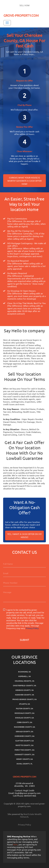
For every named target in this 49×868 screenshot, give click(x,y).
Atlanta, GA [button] (24, 704)
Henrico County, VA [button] (25, 690)
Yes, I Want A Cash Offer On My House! (24, 535)
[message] (24, 595)
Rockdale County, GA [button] (25, 713)
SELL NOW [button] (25, 5)
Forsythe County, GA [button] (24, 750)
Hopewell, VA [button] (24, 676)
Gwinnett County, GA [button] (24, 754)
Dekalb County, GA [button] (25, 731)
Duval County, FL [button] (24, 764)
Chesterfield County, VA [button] (24, 685)
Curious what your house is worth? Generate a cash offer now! (25, 181)
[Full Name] (24, 564)
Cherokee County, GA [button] (25, 736)
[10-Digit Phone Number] (24, 583)
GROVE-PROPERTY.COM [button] (21, 15)
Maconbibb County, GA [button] (25, 727)
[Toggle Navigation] (7, 23)
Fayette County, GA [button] (24, 745)
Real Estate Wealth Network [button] (31, 815)
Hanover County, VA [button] (25, 695)
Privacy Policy (32, 628)
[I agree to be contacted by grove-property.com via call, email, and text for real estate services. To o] (4, 610)
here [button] (15, 844)
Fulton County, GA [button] (25, 708)
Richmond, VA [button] (24, 672)
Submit (25, 640)
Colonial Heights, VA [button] (25, 681)
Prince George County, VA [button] (24, 699)
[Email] (24, 573)
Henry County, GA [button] (25, 759)
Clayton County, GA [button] (25, 741)
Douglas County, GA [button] (25, 718)
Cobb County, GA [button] (25, 722)
